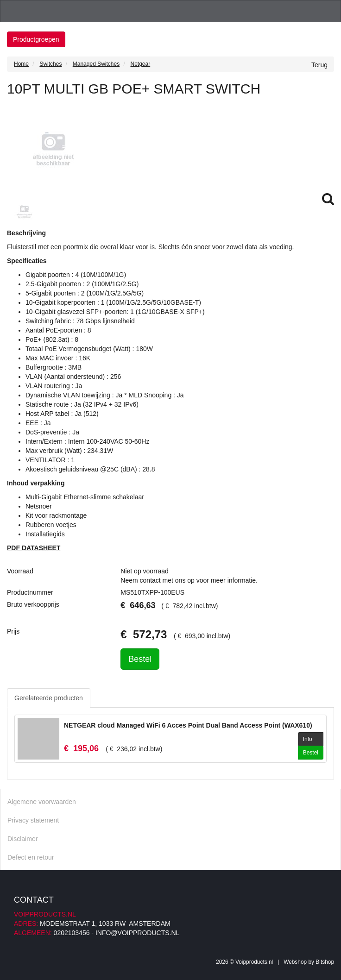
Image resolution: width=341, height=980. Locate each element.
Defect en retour (31, 857)
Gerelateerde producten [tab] (49, 698)
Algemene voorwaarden (42, 802)
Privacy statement (33, 820)
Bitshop (325, 962)
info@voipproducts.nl (137, 933)
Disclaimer (22, 839)
